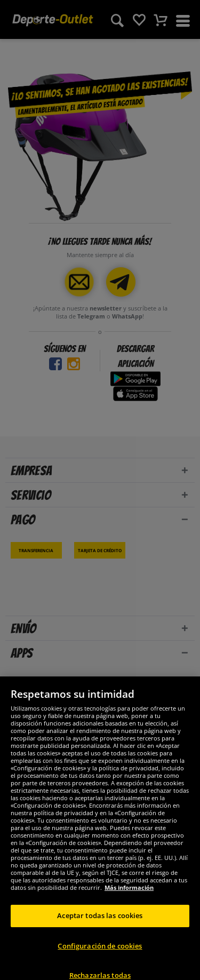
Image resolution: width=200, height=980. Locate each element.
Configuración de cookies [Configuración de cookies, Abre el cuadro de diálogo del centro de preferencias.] (100, 954)
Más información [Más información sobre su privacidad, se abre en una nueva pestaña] (129, 897)
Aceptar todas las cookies (100, 925)
